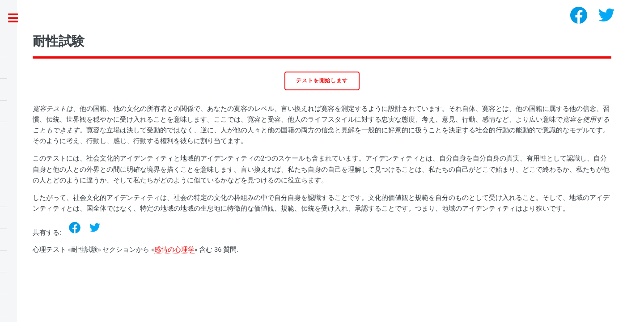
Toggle (18, 19)
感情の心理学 (174, 250)
